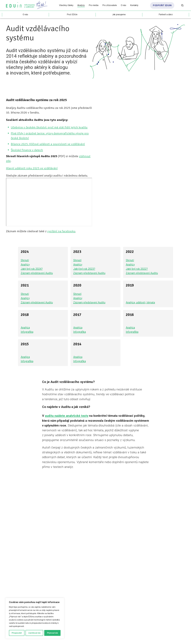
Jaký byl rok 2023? (84, 269)
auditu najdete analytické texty (67, 416)
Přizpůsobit (17, 633)
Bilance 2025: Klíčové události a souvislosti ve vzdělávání (48, 144)
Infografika (27, 332)
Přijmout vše (52, 633)
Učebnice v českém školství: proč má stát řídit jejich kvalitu (49, 127)
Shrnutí (25, 260)
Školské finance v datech (27, 150)
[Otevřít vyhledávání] (182, 5)
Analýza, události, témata (140, 302)
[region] (35, 618)
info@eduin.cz (73, 536)
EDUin (10, 505)
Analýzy (25, 265)
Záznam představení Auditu (37, 273)
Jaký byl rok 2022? (137, 269)
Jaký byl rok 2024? (32, 269)
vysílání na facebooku (61, 231)
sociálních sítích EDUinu (26, 536)
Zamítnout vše (34, 633)
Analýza (25, 328)
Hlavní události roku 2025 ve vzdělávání (32, 168)
